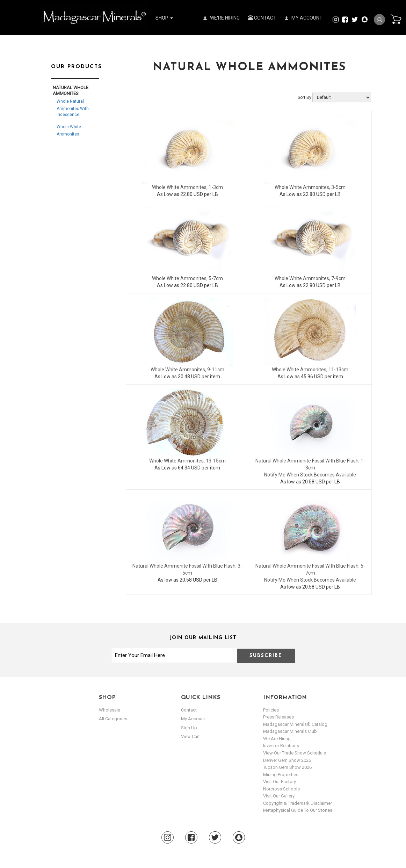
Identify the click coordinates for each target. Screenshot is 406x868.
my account (193, 719)
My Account (304, 18)
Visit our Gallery (279, 796)
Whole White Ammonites (69, 130)
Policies (271, 710)
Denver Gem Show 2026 (287, 760)
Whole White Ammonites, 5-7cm (187, 278)
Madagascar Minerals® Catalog (295, 724)
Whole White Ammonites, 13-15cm (187, 461)
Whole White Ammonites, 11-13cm (310, 370)
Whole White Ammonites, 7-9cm (310, 278)
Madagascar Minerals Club (290, 731)
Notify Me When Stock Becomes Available (310, 475)
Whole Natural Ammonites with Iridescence (73, 108)
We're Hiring (222, 18)
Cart (396, 19)
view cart (190, 736)
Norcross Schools (281, 789)
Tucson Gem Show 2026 (287, 767)
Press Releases (278, 717)
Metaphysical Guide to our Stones (298, 810)
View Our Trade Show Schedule (295, 753)
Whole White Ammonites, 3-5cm (310, 187)
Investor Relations (281, 746)
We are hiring (277, 739)
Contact (262, 18)
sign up (189, 728)
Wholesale (110, 710)
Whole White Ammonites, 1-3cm (187, 187)
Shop (164, 18)
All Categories (113, 719)
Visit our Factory (280, 782)
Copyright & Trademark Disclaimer (298, 803)
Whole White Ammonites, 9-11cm (187, 370)
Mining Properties (281, 775)
